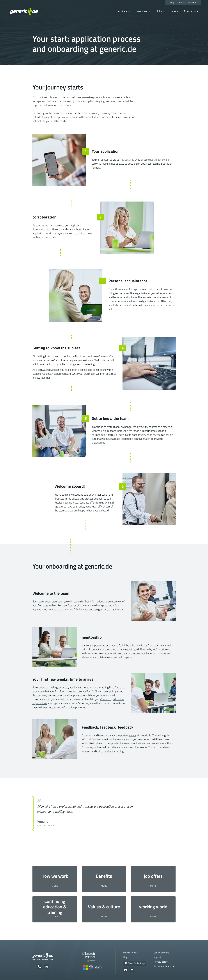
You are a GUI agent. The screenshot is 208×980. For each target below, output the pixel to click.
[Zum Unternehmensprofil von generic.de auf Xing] (132, 970)
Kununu (43, 822)
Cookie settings (162, 953)
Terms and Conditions (165, 966)
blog (125, 957)
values (133, 735)
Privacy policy (161, 962)
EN (195, 3)
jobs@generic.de (160, 160)
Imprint (157, 957)
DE (190, 3)
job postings (127, 160)
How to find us (130, 953)
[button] (123, 11)
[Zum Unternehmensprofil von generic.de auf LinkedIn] (126, 970)
